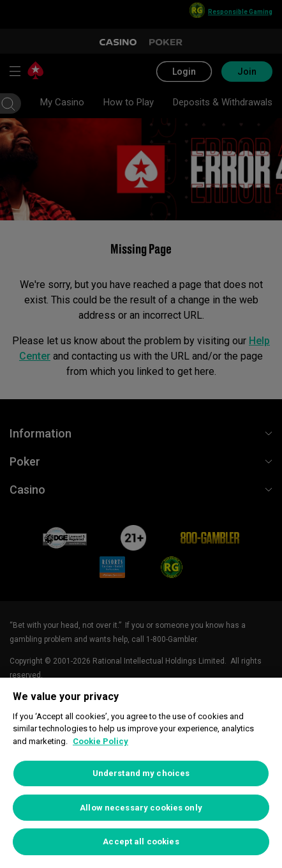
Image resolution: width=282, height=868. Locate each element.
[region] (141, 773)
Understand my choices (141, 773)
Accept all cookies (141, 841)
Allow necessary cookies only (141, 808)
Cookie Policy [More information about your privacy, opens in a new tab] (100, 741)
